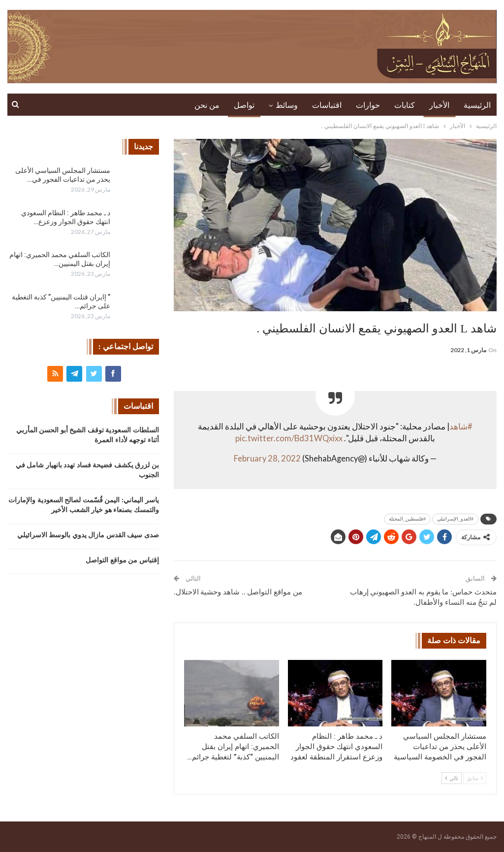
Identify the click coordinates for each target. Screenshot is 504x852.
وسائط (287, 105)
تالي (452, 778)
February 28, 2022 (267, 459)
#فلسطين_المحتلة (407, 519)
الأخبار (439, 105)
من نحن (207, 105)
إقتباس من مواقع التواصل (122, 560)
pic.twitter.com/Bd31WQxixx (289, 438)
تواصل (244, 105)
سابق (475, 778)
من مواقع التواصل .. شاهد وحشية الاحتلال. (238, 592)
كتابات (405, 105)
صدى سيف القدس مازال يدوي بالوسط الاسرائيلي (88, 535)
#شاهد (461, 426)
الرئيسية (477, 105)
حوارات (368, 105)
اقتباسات (327, 105)
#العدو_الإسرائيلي (455, 519)
